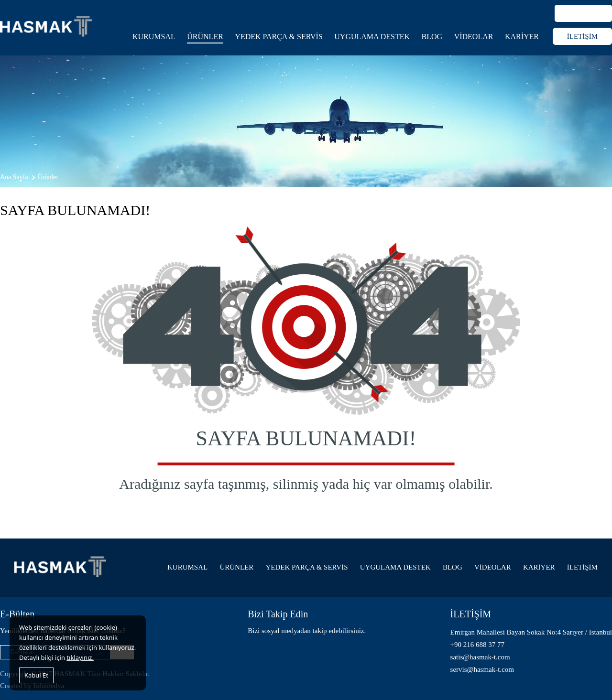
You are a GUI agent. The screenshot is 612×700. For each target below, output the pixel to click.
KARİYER (522, 37)
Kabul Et (36, 675)
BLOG (432, 37)
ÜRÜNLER (205, 37)
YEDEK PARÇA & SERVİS (279, 37)
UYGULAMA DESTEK (372, 37)
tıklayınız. (80, 657)
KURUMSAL (154, 37)
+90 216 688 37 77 (477, 645)
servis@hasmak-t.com (482, 669)
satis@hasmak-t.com (480, 657)
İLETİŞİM (582, 36)
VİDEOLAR (474, 37)
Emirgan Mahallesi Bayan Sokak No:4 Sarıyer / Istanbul (531, 632)
